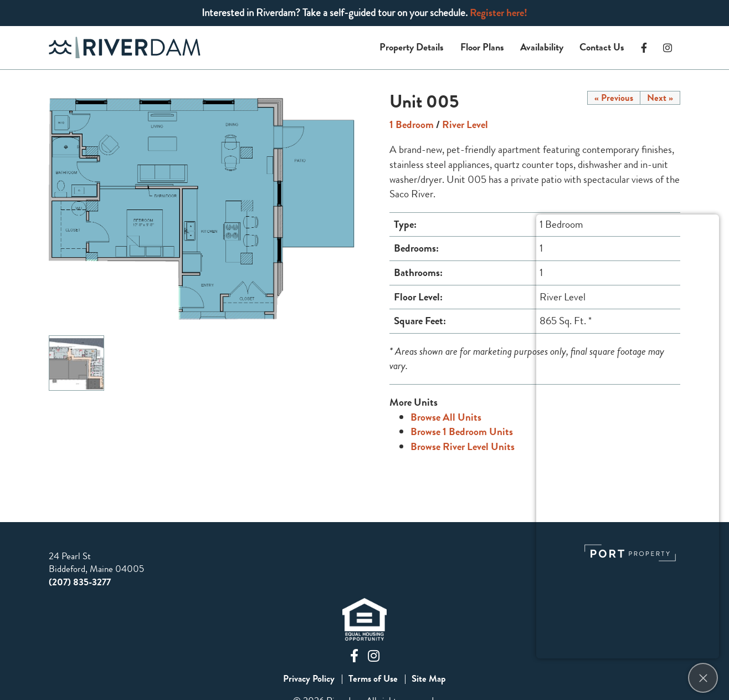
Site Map (429, 679)
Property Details (412, 47)
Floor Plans (482, 47)
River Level (465, 124)
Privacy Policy (309, 679)
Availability (542, 47)
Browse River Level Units (463, 446)
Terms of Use (373, 679)
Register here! (499, 12)
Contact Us (602, 47)
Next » (660, 98)
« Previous (614, 98)
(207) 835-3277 (80, 582)
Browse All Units (446, 417)
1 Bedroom (412, 124)
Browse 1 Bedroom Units (462, 431)
